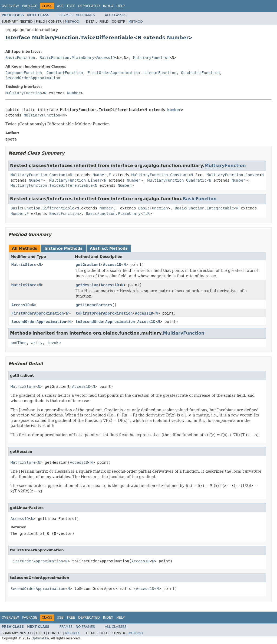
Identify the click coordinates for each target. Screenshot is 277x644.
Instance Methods (63, 248)
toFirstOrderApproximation (104, 313)
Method (72, 22)
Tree (71, 6)
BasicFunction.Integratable (204, 208)
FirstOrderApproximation (114, 73)
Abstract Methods (109, 248)
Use (60, 6)
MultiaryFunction (151, 58)
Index (108, 6)
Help (121, 6)
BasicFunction (20, 58)
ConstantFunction (65, 73)
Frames (66, 15)
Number (178, 37)
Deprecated (89, 6)
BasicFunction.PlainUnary (67, 58)
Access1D (106, 58)
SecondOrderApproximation (33, 78)
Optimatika (40, 638)
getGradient (88, 265)
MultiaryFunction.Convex (233, 175)
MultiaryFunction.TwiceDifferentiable (52, 185)
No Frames (85, 15)
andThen (19, 343)
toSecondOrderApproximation (105, 322)
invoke (54, 343)
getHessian (87, 285)
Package (30, 6)
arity (37, 343)
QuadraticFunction (200, 73)
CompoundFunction (24, 73)
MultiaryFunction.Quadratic (177, 180)
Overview (10, 6)
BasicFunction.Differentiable (42, 208)
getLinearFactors (94, 305)
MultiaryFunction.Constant (39, 175)
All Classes (116, 15)
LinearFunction (160, 73)
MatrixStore (24, 265)
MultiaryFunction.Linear (75, 180)
